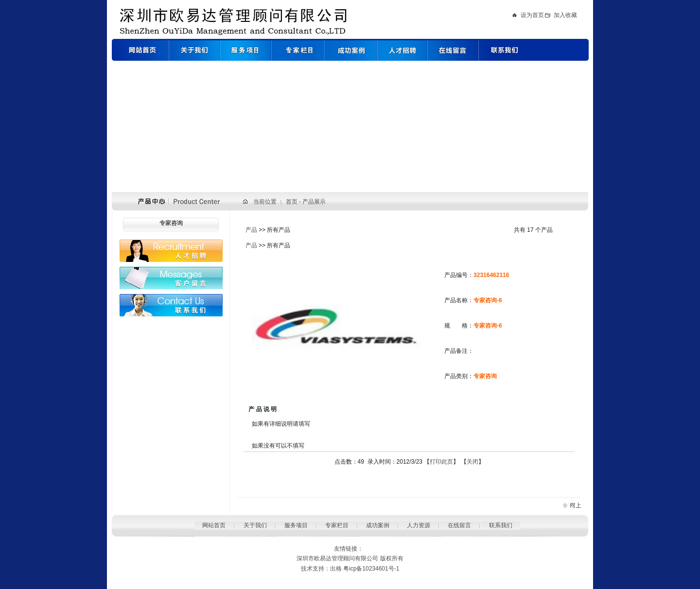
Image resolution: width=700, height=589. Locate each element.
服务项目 (296, 525)
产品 (251, 230)
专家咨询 (171, 223)
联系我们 (501, 525)
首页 (292, 202)
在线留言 (459, 525)
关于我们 (255, 525)
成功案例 (378, 525)
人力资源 (419, 525)
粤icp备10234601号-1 (371, 569)
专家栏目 (337, 525)
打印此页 (441, 462)
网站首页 (214, 525)
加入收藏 (565, 15)
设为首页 (532, 15)
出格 (336, 569)
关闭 (472, 462)
